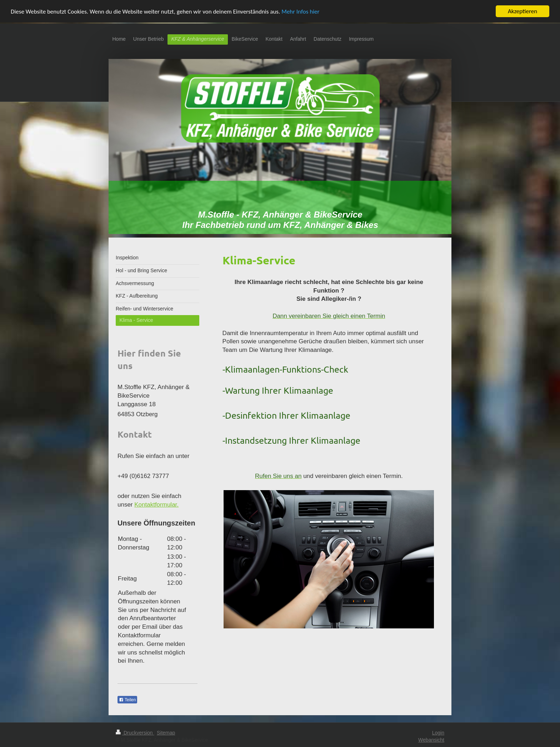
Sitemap (166, 733)
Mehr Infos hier (300, 12)
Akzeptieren (522, 11)
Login (438, 733)
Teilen (127, 700)
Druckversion (135, 733)
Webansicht (431, 740)
